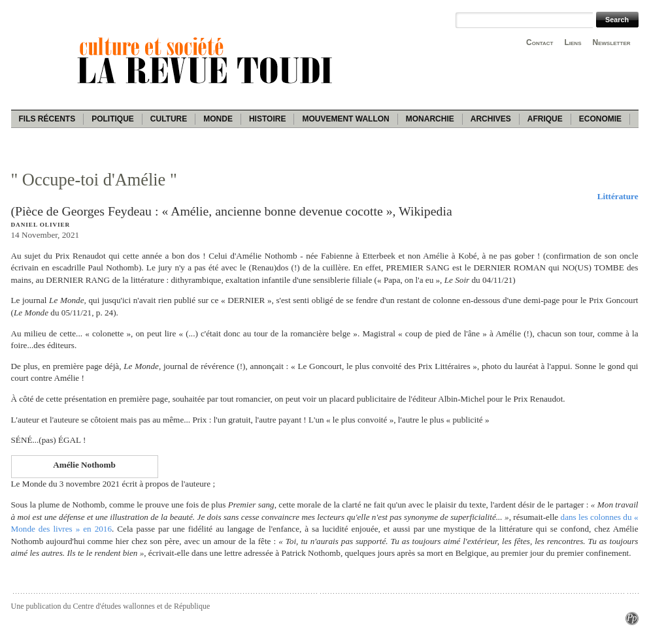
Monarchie (430, 119)
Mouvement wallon (345, 119)
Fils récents (47, 119)
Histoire (267, 119)
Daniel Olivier (41, 225)
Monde (218, 119)
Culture (169, 119)
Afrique (545, 119)
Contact (540, 42)
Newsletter (612, 42)
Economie (600, 119)
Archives (491, 119)
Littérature (618, 196)
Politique (113, 119)
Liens (573, 42)
